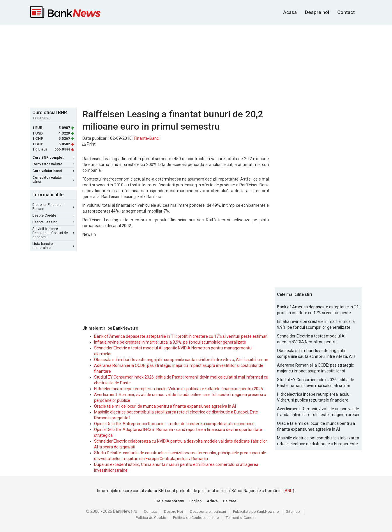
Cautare (230, 501)
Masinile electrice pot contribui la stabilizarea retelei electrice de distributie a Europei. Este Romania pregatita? (318, 441)
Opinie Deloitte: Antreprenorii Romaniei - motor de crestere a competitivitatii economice (174, 424)
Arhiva (212, 501)
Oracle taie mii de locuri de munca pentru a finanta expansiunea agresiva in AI (165, 406)
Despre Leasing (53, 222)
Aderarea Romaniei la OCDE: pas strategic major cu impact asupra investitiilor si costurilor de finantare (315, 368)
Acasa (290, 12)
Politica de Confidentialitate (196, 518)
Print (89, 144)
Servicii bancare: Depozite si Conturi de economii (53, 233)
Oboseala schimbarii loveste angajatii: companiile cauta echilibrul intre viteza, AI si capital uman (181, 360)
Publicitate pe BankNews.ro (256, 511)
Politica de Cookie (151, 518)
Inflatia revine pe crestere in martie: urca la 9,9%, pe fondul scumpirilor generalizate (170, 342)
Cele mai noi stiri (170, 501)
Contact (346, 12)
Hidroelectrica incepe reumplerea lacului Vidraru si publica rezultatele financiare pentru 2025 (179, 389)
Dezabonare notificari (208, 511)
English (195, 501)
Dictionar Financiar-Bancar (53, 207)
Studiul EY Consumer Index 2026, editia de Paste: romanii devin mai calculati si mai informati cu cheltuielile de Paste (316, 383)
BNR (289, 491)
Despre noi (317, 12)
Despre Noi (173, 511)
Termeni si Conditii (241, 518)
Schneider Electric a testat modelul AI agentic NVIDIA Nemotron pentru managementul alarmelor (311, 339)
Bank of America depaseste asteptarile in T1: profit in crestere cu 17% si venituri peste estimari (181, 336)
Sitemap (293, 511)
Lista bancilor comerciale (53, 246)
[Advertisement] (196, 66)
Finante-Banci (147, 138)
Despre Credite (53, 215)
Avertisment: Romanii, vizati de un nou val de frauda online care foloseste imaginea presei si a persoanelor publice (318, 412)
